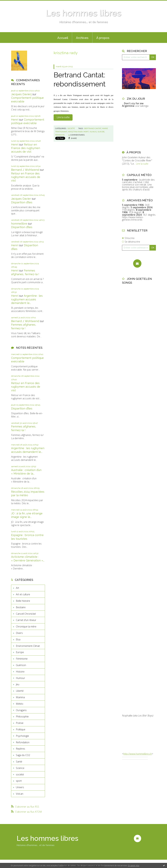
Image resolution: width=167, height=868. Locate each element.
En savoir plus (134, 865)
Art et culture (23, 594)
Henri (15, 120)
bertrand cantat (93, 128)
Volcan (20, 794)
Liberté (20, 691)
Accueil (63, 38)
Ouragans (21, 710)
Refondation (23, 742)
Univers (20, 787)
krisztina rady (75, 132)
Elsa (18, 639)
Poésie (20, 723)
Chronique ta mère (26, 627)
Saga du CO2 (23, 755)
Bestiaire (21, 607)
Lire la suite (63, 117)
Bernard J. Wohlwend (25, 170)
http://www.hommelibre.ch (138, 754)
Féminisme (22, 659)
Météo (20, 704)
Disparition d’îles (22, 202)
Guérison (21, 665)
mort (86, 132)
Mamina (20, 697)
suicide (101, 132)
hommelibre (19, 224)
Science (20, 768)
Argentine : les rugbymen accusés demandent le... (27, 299)
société (20, 774)
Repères (20, 749)
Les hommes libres (83, 13)
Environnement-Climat (28, 646)
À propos (103, 38)
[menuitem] (63, 38)
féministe (60, 135)
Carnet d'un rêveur (26, 620)
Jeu (18, 684)
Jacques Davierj (21, 94)
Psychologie (22, 736)
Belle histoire (23, 601)
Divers (19, 633)
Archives (82, 38)
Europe (20, 652)
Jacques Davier (21, 199)
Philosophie (22, 716)
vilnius (93, 132)
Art (17, 588)
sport (19, 781)
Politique (21, 729)
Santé (19, 762)
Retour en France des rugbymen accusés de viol (26, 148)
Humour (20, 678)
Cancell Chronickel (26, 614)
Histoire (20, 672)
